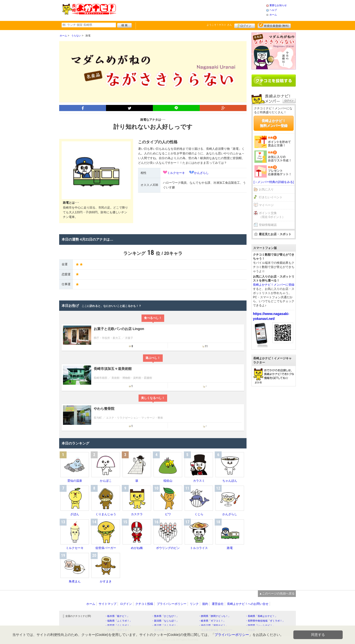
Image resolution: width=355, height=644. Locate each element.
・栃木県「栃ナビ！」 (117, 616)
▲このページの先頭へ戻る (277, 594)
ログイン (245, 25)
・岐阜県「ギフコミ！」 (212, 621)
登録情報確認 (268, 225)
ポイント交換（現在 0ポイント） (272, 215)
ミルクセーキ (176, 173)
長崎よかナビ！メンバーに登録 (274, 285)
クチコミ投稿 (144, 604)
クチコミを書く (274, 81)
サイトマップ (107, 604)
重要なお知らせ (278, 5)
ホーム (273, 15)
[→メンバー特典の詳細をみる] (274, 182)
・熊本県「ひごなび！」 (165, 616)
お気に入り (266, 189)
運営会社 (218, 604)
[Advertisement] (191, 10)
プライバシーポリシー (172, 604)
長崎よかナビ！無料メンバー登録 (274, 123)
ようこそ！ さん (219, 25)
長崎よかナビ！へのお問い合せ (248, 604)
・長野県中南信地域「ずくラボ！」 (265, 621)
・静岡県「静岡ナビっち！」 (214, 616)
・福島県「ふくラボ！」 (118, 621)
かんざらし (201, 173)
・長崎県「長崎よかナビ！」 (261, 616)
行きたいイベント (271, 197)
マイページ (266, 205)
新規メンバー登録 (274, 25)
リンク (194, 604)
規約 (205, 604)
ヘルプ (273, 10)
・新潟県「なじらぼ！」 (165, 621)
